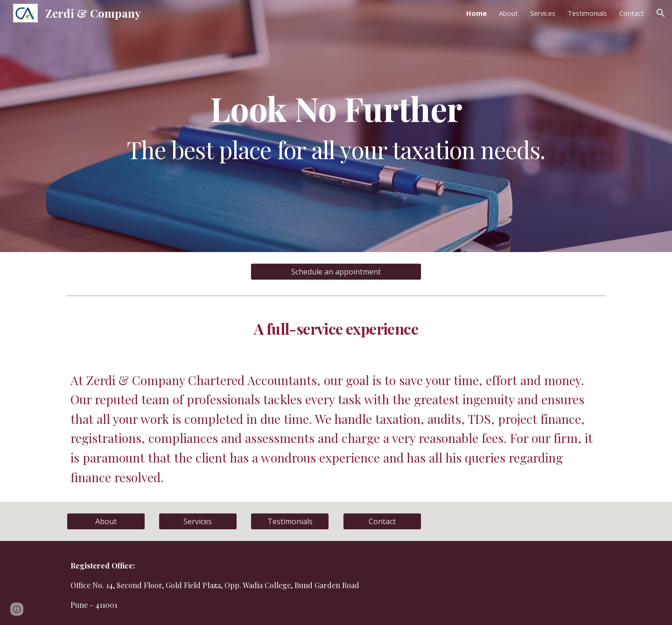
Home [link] (476, 13)
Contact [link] (632, 13)
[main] (336, 126)
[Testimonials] (290, 521)
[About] (106, 521)
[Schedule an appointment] (336, 272)
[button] (661, 13)
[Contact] (382, 521)
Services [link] (543, 13)
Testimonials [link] (587, 13)
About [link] (508, 13)
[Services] (198, 521)
